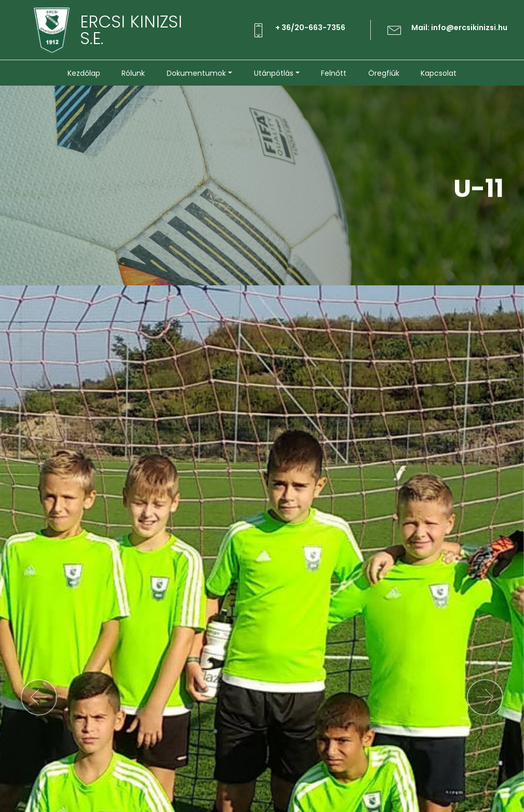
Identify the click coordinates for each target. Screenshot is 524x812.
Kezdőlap (84, 73)
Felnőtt (334, 73)
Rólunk (133, 73)
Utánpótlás (274, 73)
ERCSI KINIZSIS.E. (131, 30)
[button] (39, 697)
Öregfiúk (384, 73)
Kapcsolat (439, 73)
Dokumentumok (196, 73)
